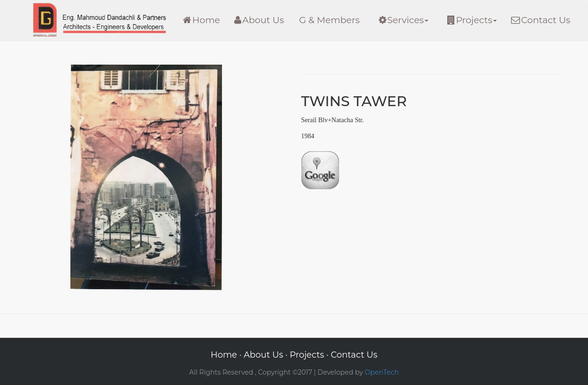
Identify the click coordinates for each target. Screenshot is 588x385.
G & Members (329, 20)
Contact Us (541, 20)
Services (404, 20)
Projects (472, 20)
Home (201, 20)
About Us (259, 20)
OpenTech (382, 372)
